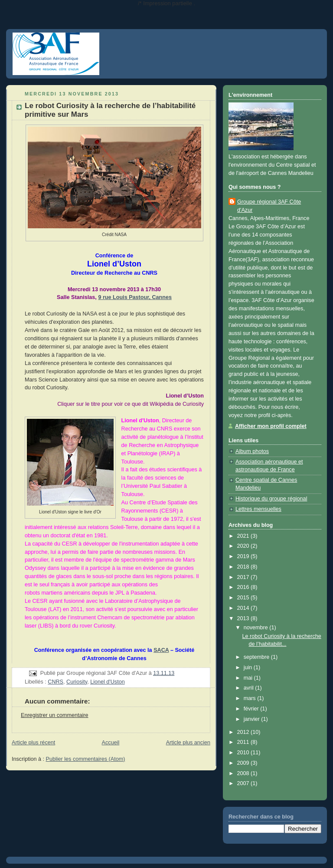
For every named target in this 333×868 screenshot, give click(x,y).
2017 (244, 577)
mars (251, 698)
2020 (244, 546)
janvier (253, 719)
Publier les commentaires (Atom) (86, 759)
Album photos (252, 451)
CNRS (55, 682)
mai (249, 678)
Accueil (111, 743)
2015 (244, 598)
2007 (244, 783)
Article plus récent (33, 743)
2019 (244, 556)
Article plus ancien (188, 743)
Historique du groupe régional (271, 499)
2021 (244, 536)
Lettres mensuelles (258, 509)
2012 (244, 732)
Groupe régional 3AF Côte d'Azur (269, 206)
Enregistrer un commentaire (55, 715)
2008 (244, 773)
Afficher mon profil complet (271, 426)
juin (249, 667)
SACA (161, 650)
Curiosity (77, 682)
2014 (244, 608)
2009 (244, 763)
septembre (257, 657)
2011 (244, 742)
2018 (244, 567)
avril (250, 688)
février (252, 709)
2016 (244, 587)
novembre (257, 628)
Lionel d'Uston (108, 682)
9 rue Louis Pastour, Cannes (135, 297)
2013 (244, 618)
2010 (244, 753)
